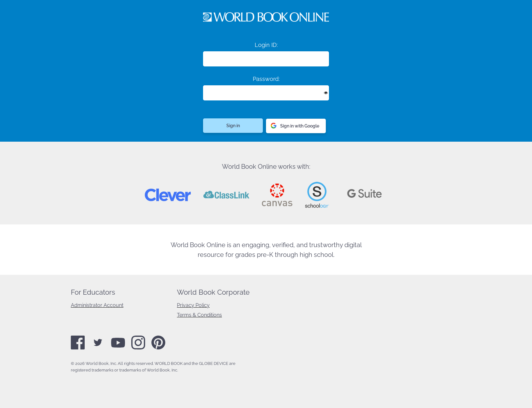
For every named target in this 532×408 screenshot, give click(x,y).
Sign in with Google (295, 126)
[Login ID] (266, 59)
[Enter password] (266, 93)
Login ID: (266, 45)
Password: (266, 79)
